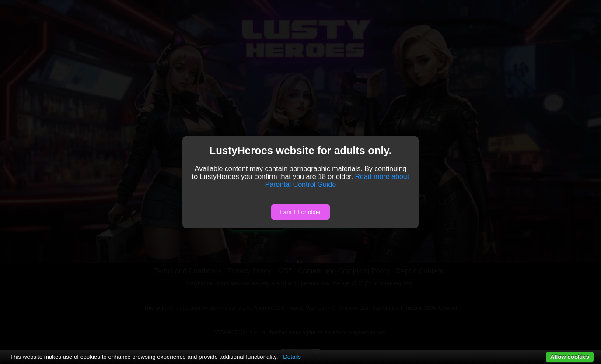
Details (292, 357)
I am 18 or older (300, 212)
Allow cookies (570, 357)
